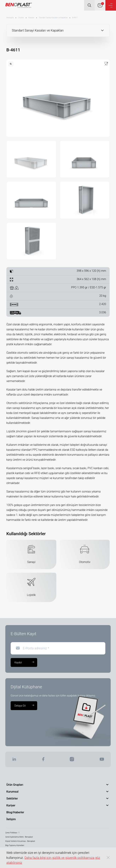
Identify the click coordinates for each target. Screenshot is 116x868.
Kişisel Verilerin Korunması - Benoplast (20, 841)
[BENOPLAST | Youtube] (102, 760)
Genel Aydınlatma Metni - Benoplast (19, 837)
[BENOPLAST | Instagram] (72, 760)
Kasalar (31, 18)
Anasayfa (10, 18)
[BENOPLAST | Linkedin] (14, 760)
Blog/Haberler (15, 812)
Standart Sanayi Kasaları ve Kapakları (53, 18)
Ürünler (21, 18)
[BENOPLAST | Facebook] (43, 760)
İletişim (11, 819)
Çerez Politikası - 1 (12, 833)
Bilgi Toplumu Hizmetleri (15, 845)
